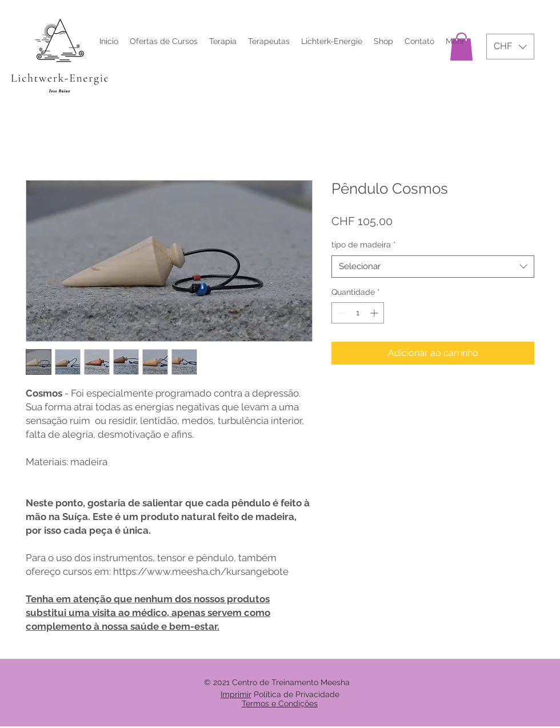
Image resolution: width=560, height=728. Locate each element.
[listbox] (510, 47)
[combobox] (433, 267)
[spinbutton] (358, 313)
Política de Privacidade (297, 694)
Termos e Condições (280, 703)
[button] (510, 47)
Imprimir (236, 694)
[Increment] (375, 313)
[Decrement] (340, 313)
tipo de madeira (364, 245)
